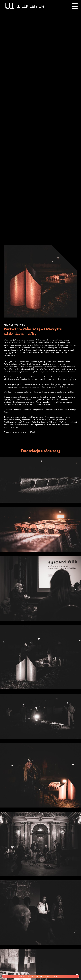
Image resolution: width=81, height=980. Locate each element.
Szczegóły (55, 976)
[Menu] (75, 6)
